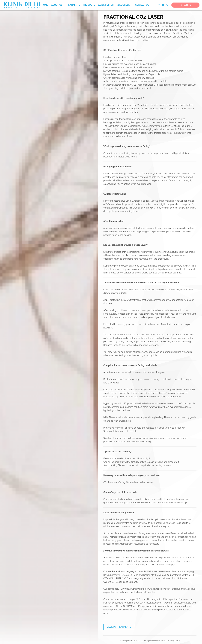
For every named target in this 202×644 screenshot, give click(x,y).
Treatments (73, 5)
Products (89, 5)
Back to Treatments (119, 627)
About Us (57, 5)
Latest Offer (106, 5)
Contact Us (142, 5)
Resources (123, 5)
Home (45, 5)
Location (185, 5)
